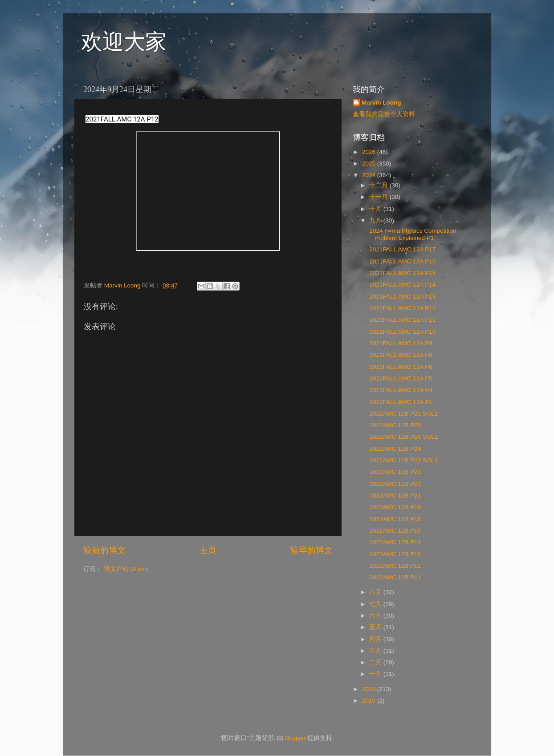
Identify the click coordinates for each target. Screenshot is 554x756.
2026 (370, 152)
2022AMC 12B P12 (394, 566)
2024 (370, 175)
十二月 (379, 185)
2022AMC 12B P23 (394, 472)
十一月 (379, 197)
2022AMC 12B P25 (394, 425)
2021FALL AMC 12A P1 (400, 402)
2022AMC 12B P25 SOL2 (403, 414)
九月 (376, 220)
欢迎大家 (124, 42)
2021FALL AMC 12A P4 (400, 390)
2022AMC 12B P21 (394, 495)
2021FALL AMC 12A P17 (402, 249)
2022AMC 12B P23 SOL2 (403, 460)
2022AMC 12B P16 (394, 519)
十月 (376, 209)
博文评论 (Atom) (126, 569)
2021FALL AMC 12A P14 (402, 285)
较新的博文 (104, 550)
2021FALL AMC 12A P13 (402, 297)
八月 (376, 592)
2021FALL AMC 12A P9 (400, 343)
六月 (376, 616)
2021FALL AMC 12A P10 (402, 332)
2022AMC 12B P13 (394, 554)
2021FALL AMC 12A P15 (402, 273)
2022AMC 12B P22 (394, 484)
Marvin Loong (381, 103)
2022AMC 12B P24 (394, 449)
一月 (376, 674)
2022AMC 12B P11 (394, 577)
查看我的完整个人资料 (384, 114)
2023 (370, 689)
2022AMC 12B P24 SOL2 (403, 437)
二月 (376, 662)
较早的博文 (312, 550)
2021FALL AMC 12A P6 (400, 367)
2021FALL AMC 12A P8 (400, 355)
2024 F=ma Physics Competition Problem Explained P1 (412, 234)
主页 (208, 550)
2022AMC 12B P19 (394, 507)
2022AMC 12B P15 (394, 531)
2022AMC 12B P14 (394, 542)
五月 (376, 627)
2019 (370, 701)
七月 (376, 604)
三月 (376, 651)
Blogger (295, 738)
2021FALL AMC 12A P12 (402, 308)
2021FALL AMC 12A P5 (400, 378)
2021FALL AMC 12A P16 (402, 261)
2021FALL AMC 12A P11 (402, 320)
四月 (376, 639)
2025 (370, 164)
